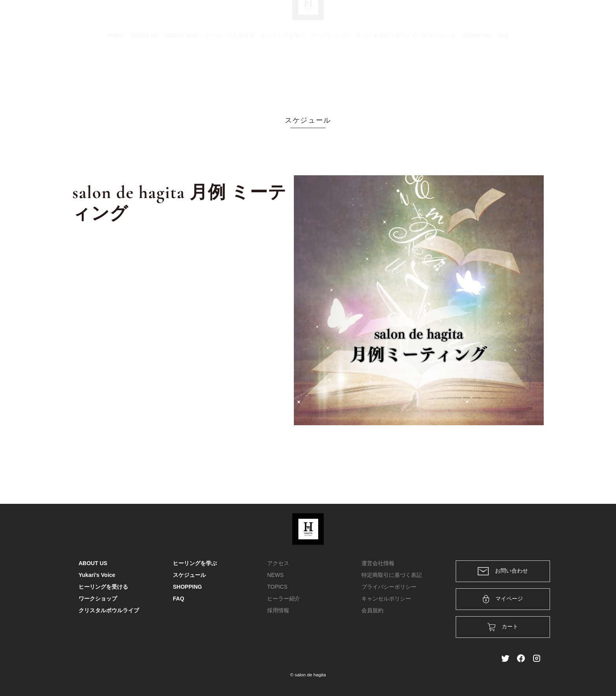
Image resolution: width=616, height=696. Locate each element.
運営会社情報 (378, 563)
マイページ (503, 599)
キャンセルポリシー (386, 599)
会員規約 (372, 610)
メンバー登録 (524, 17)
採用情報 (278, 610)
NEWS (275, 575)
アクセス (278, 563)
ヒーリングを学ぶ (283, 73)
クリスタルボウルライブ (386, 73)
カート (452, 17)
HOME (116, 73)
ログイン (484, 17)
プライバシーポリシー (389, 587)
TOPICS (277, 587)
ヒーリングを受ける (230, 73)
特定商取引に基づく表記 (392, 575)
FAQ (503, 73)
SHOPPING (477, 73)
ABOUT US (144, 73)
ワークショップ (330, 73)
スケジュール (439, 73)
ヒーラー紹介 (284, 599)
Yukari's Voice (182, 73)
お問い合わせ (503, 571)
